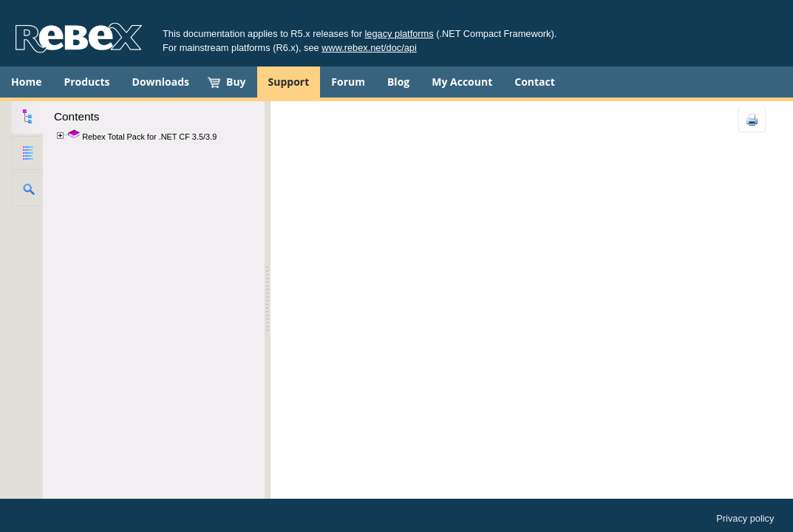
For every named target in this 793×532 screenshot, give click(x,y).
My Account (462, 82)
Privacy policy (745, 518)
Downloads (161, 82)
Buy (236, 82)
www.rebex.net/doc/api (369, 48)
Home (26, 82)
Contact (535, 82)
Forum (348, 82)
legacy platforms (399, 34)
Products (86, 82)
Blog (398, 82)
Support (289, 82)
